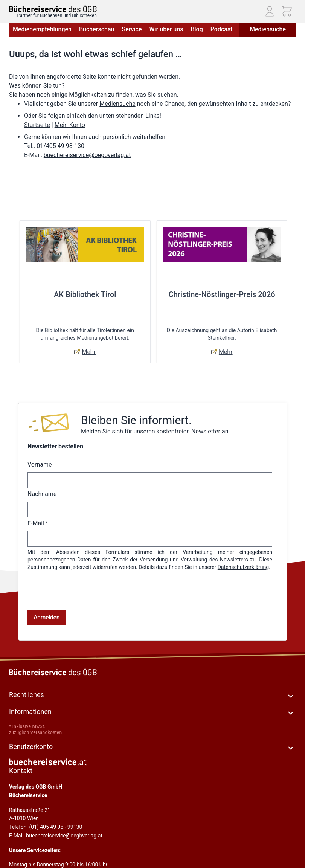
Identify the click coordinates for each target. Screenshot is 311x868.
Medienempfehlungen (42, 29)
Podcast (222, 29)
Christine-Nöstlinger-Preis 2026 (222, 294)
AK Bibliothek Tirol (85, 294)
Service (132, 29)
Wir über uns (166, 29)
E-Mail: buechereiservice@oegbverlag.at (56, 805)
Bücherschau (97, 29)
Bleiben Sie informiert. (136, 420)
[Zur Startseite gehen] (53, 8)
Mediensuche (268, 29)
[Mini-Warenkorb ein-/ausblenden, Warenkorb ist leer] (287, 11)
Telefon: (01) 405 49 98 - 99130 (46, 797)
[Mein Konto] (270, 11)
